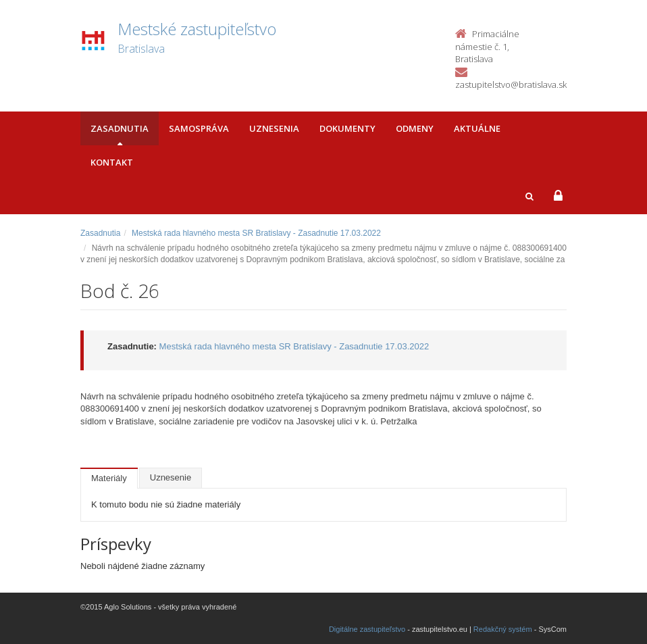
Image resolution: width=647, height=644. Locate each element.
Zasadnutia (120, 128)
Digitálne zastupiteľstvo (367, 629)
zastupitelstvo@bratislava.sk (511, 84)
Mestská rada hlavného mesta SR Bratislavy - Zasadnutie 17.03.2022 (256, 233)
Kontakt (112, 162)
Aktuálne (477, 128)
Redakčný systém (503, 629)
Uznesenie (171, 477)
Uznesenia (274, 128)
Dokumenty (347, 128)
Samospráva (199, 128)
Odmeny (415, 128)
